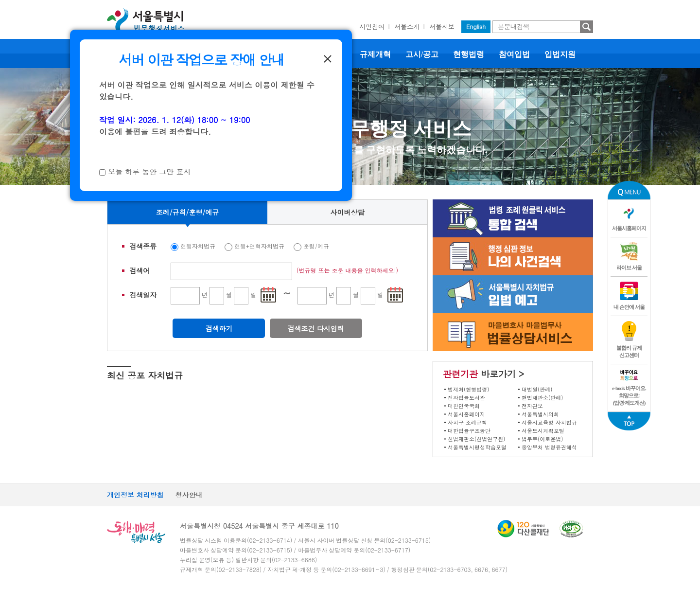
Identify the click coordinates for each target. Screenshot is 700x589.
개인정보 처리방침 (135, 495)
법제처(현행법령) (468, 389)
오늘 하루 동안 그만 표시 (149, 171)
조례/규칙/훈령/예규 (188, 212)
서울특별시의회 (540, 414)
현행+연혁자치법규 (259, 246)
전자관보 (532, 406)
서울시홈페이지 (466, 414)
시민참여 (372, 27)
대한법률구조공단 (469, 431)
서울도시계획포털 (543, 431)
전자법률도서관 (466, 398)
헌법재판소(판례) (542, 398)
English (476, 27)
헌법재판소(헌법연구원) (476, 439)
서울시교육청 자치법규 (549, 422)
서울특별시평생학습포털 (477, 447)
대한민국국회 (464, 406)
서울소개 (407, 27)
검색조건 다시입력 (316, 328)
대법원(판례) (537, 389)
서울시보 (442, 27)
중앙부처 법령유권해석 (549, 447)
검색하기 (219, 328)
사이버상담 (348, 212)
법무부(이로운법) (542, 439)
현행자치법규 (198, 246)
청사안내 (189, 495)
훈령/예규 (316, 246)
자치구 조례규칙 (467, 422)
